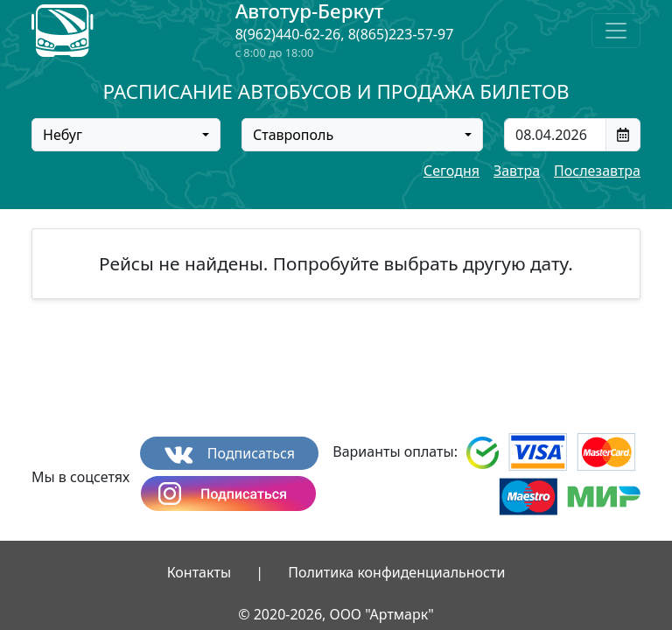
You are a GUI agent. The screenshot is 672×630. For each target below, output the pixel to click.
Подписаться (230, 454)
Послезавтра (597, 171)
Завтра (517, 171)
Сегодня (451, 171)
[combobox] (126, 135)
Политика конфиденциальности (396, 572)
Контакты (199, 572)
